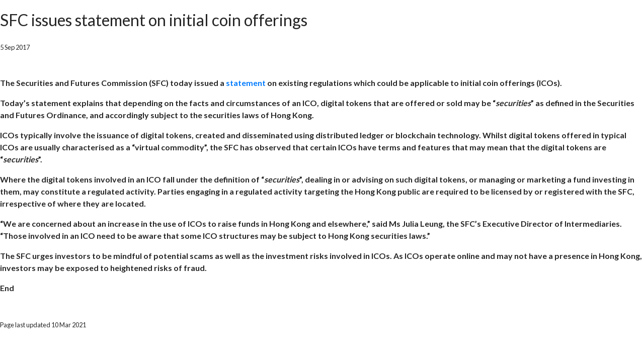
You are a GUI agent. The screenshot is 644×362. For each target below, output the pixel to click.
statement (246, 83)
